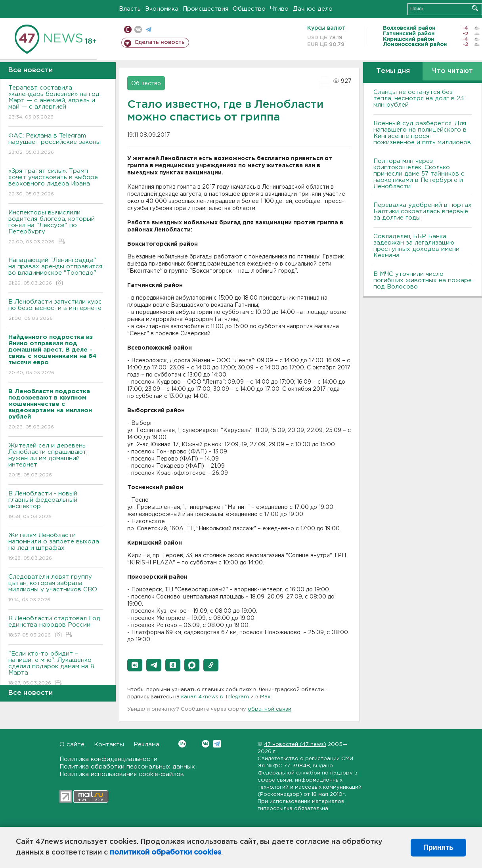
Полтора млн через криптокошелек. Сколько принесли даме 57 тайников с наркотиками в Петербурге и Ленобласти (419, 174)
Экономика (162, 9)
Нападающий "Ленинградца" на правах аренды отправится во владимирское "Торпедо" (56, 272)
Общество (249, 9)
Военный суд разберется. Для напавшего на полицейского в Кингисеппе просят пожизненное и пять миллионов (422, 133)
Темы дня (393, 71)
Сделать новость (160, 42)
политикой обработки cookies (165, 853)
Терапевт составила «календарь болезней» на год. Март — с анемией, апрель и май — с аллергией (56, 103)
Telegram (217, 744)
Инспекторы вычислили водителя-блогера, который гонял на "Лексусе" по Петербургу (56, 228)
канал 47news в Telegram (215, 697)
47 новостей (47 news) (295, 745)
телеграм (148, 30)
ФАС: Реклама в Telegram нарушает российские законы (56, 144)
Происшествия (206, 9)
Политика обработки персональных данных (127, 767)
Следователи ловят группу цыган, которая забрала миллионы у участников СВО (56, 589)
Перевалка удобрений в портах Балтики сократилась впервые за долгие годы (423, 211)
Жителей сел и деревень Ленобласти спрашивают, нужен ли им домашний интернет (56, 461)
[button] (135, 665)
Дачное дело (313, 9)
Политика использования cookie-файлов (122, 774)
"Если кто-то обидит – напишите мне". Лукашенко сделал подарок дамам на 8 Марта (56, 669)
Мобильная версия (128, 30)
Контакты (109, 745)
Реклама (146, 745)
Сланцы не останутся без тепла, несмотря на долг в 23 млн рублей (419, 98)
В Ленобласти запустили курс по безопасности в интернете (56, 311)
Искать (475, 8)
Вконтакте (182, 744)
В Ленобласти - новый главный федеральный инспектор (56, 506)
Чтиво (279, 9)
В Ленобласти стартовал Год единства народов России (56, 627)
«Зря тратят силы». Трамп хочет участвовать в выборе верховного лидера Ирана (56, 183)
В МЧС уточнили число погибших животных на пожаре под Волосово (423, 280)
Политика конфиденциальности (108, 759)
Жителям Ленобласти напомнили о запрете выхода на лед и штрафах (56, 547)
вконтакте (138, 30)
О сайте (72, 745)
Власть (130, 9)
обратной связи (270, 709)
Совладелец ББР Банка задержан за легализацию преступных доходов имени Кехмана (416, 246)
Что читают (452, 71)
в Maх (263, 697)
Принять (438, 847)
